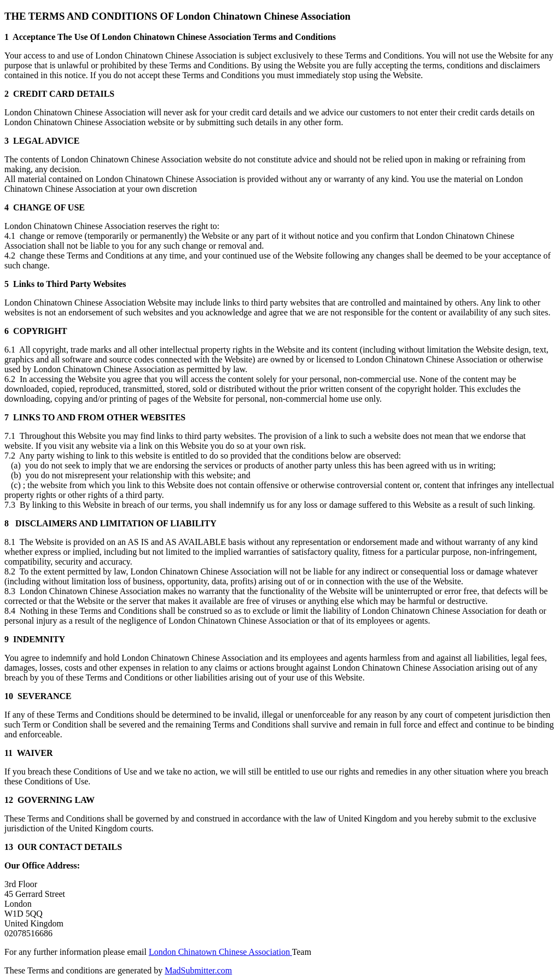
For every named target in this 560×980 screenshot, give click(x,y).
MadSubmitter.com (198, 970)
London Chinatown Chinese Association (220, 952)
